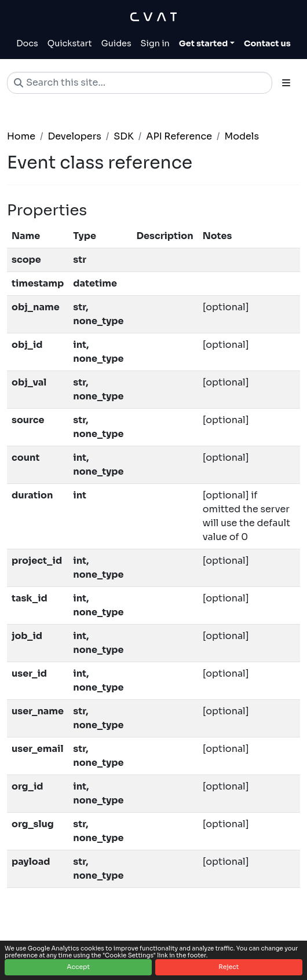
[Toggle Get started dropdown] (207, 44)
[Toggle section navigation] (286, 83)
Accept (78, 967)
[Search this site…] (140, 83)
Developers (74, 136)
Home (21, 136)
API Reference (179, 136)
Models (242, 136)
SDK (124, 136)
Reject (229, 967)
